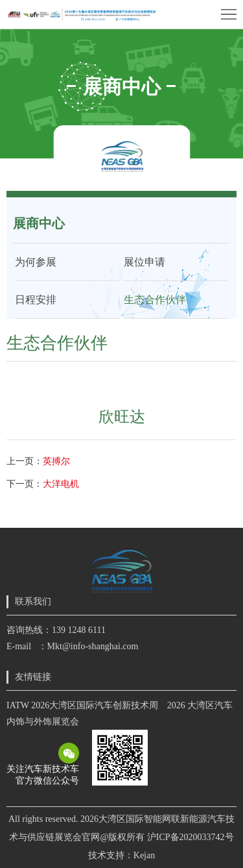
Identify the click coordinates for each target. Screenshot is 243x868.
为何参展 (36, 262)
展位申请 (145, 262)
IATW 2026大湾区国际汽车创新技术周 (82, 705)
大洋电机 (61, 484)
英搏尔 (56, 461)
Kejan (144, 855)
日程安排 (36, 300)
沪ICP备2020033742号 (191, 837)
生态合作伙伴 (155, 300)
